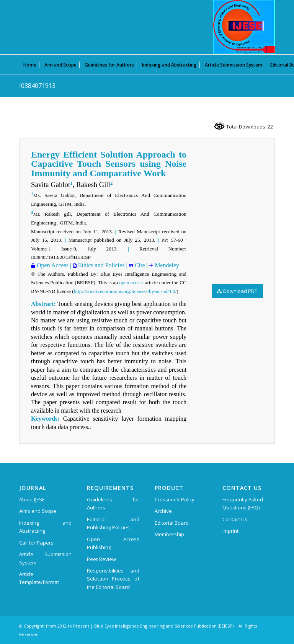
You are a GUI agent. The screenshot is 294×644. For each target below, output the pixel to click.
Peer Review (101, 559)
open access (131, 282)
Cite (140, 265)
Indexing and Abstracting (45, 527)
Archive (163, 511)
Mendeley (166, 265)
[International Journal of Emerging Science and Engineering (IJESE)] (244, 27)
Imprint (230, 531)
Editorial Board (172, 523)
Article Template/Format (39, 578)
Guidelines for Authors (113, 503)
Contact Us (235, 519)
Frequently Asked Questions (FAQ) (243, 503)
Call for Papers (36, 543)
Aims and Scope (38, 511)
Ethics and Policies (101, 265)
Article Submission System (45, 558)
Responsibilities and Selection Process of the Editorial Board (113, 579)
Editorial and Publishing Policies (113, 523)
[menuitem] (30, 65)
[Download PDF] (238, 291)
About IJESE (32, 499)
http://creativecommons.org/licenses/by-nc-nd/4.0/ (125, 291)
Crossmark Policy (175, 499)
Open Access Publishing (113, 543)
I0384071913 (37, 86)
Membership (169, 534)
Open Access (52, 265)
